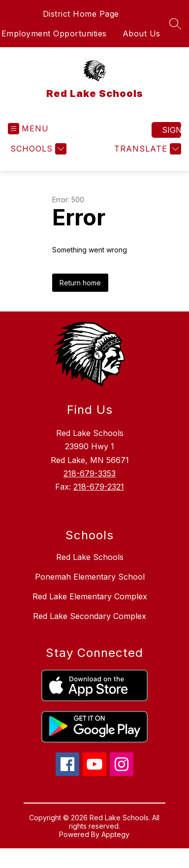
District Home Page (81, 14)
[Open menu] (28, 129)
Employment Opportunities (54, 33)
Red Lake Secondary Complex (90, 616)
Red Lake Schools (90, 557)
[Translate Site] (146, 149)
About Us (142, 33)
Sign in (172, 130)
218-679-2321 (99, 487)
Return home (80, 283)
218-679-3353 (90, 473)
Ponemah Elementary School (90, 577)
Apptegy (115, 834)
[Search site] (175, 24)
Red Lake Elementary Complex (90, 596)
